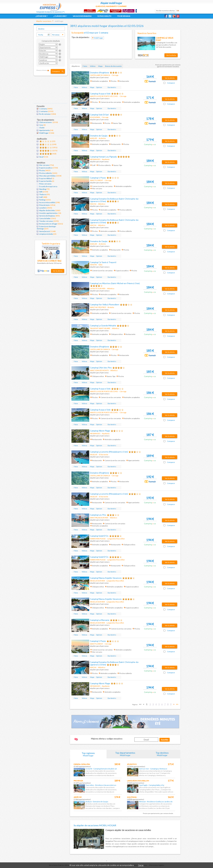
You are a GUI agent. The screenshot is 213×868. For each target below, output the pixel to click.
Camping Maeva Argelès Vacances (106, 578)
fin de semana (45, 114)
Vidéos (93, 66)
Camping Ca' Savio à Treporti (103, 262)
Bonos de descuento (113, 66)
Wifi (41, 192)
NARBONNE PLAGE (98, 539)
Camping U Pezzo (98, 178)
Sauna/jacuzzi (45, 231)
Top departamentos (125, 754)
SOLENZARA (95, 117)
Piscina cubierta (45, 173)
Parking (42, 200)
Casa (41, 125)
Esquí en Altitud (45, 178)
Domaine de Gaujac (99, 136)
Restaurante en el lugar (48, 224)
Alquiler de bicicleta (47, 210)
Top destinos (162, 754)
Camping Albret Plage (100, 431)
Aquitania (132, 797)
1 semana (43, 109)
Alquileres (76, 66)
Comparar (56, 71)
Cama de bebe (45, 218)
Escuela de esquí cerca (48, 186)
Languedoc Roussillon (138, 781)
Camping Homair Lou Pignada (103, 157)
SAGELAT (94, 455)
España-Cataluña (82, 764)
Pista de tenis (44, 205)
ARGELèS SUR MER (97, 581)
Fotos (85, 66)
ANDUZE (93, 138)
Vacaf (41, 157)
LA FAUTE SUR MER (98, 288)
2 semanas (43, 111)
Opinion (99, 87)
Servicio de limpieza (47, 216)
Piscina (42, 170)
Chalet (42, 128)
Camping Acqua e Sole (100, 94)
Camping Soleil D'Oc (99, 536)
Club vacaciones (46, 122)
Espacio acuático (46, 168)
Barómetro (112, 87)
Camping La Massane (100, 620)
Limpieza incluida (46, 234)
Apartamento (44, 130)
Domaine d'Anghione (99, 73)
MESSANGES (95, 159)
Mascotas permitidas (47, 176)
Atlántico (132, 764)
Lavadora (43, 208)
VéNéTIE (93, 265)
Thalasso (43, 194)
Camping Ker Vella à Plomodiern (105, 304)
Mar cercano (44, 165)
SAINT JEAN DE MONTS (99, 370)
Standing (43, 189)
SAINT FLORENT (96, 180)
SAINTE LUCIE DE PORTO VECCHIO (104, 96)
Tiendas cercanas (46, 221)
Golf (41, 197)
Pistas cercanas (45, 184)
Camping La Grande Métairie (103, 325)
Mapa (100, 66)
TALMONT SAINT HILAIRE (100, 328)
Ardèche (78, 797)
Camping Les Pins (98, 515)
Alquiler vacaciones (44, 21)
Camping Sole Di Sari (100, 115)
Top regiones (88, 754)
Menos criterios (42, 70)
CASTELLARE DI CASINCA (100, 75)
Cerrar (141, 865)
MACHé (93, 204)
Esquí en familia (45, 181)
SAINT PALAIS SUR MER (99, 518)
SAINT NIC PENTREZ (98, 307)
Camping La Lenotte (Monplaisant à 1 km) (109, 452)
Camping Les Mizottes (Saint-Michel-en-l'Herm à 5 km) (115, 283)
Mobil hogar (44, 133)
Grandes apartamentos (48, 213)
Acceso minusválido (47, 202)
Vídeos (84, 87)
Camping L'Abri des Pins (101, 368)
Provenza (78, 781)
